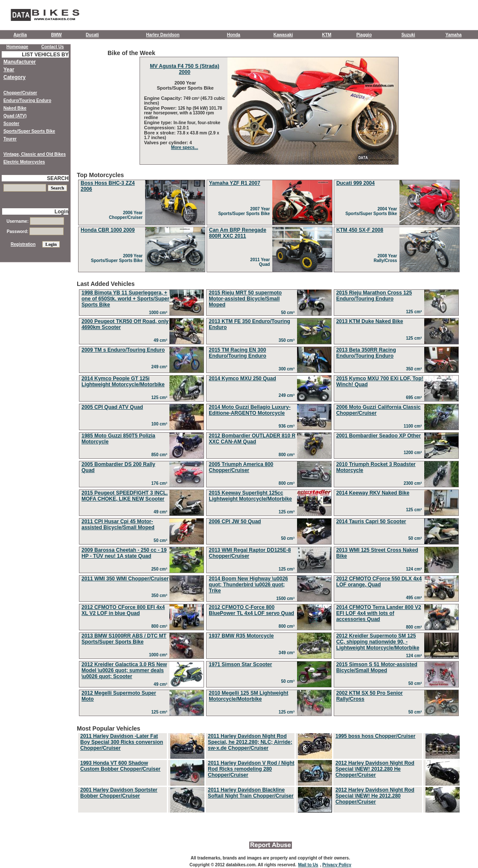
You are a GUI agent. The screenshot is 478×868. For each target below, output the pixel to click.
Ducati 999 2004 (356, 183)
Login (62, 212)
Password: (35, 232)
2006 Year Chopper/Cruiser (127, 215)
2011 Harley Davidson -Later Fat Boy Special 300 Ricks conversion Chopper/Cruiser (122, 742)
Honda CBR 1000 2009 (108, 230)
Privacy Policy (337, 865)
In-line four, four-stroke (197, 123)
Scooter (11, 124)
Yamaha (454, 35)
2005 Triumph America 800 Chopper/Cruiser (241, 467)
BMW (57, 35)
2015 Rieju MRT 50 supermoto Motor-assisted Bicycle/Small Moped (245, 299)
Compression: (161, 128)
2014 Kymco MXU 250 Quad (242, 379)
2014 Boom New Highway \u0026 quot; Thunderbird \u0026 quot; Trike (248, 585)
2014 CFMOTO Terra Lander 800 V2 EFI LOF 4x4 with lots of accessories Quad (379, 613)
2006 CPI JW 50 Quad (235, 521)
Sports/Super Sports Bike (29, 131)
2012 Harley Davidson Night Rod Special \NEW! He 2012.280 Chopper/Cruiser (375, 796)
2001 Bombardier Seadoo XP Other (379, 436)
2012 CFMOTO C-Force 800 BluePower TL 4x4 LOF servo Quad (251, 610)
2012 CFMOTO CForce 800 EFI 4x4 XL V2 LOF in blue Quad (123, 610)
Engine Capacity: (164, 98)
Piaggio (364, 35)
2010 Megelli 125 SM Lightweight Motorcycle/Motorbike (248, 696)
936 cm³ (288, 426)
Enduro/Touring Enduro (27, 100)
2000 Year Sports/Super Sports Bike (184, 85)
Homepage (17, 47)
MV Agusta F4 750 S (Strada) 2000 (184, 69)
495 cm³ (415, 598)
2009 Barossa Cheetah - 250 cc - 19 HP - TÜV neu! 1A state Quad (124, 553)
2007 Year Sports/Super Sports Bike (245, 211)
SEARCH (58, 178)
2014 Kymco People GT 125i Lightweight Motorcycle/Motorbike (123, 382)
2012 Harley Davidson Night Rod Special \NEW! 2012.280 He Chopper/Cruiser (375, 769)
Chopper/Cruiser (20, 93)
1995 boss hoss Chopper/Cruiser (375, 736)
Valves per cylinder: (167, 143)
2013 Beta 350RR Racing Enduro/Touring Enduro (366, 353)
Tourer (10, 139)
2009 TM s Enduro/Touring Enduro (123, 350)
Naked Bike (15, 108)
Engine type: (159, 122)
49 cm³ (162, 340)
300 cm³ (288, 369)
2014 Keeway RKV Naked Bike (373, 493)
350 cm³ (288, 340)
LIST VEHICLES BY (45, 55)
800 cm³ (288, 455)
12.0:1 (183, 128)
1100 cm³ (414, 426)
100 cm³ (161, 424)
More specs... (185, 147)
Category (15, 77)
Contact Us (53, 47)
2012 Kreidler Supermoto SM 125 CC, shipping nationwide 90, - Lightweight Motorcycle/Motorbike (378, 642)
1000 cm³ (159, 313)
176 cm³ (161, 483)
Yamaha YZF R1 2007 (235, 183)
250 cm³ (161, 569)
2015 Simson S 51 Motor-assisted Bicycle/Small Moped (377, 667)
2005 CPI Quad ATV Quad (112, 407)
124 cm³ (415, 569)
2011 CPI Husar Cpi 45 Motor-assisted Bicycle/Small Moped (118, 524)
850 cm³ (161, 455)
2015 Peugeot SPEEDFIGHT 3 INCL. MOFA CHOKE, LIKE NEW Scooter (125, 496)
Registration (23, 244)
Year (9, 70)
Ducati (92, 35)
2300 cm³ (414, 483)
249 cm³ (161, 367)
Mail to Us (308, 865)
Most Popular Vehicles (269, 769)
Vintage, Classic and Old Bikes (35, 154)
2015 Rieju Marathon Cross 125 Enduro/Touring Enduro (374, 296)
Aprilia (20, 35)
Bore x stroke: (161, 133)
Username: (35, 221)
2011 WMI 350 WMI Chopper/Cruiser (125, 579)
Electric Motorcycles (24, 162)
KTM (327, 35)
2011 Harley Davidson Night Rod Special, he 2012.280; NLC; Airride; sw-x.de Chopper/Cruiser (250, 742)
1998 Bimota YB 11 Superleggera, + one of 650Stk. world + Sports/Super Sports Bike (125, 299)
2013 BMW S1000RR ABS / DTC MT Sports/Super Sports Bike (124, 639)
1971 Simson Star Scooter (240, 664)
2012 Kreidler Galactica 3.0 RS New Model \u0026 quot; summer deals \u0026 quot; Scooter (124, 670)
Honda (234, 35)
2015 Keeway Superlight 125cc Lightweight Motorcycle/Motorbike (250, 496)
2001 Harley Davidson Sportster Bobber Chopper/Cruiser (119, 793)
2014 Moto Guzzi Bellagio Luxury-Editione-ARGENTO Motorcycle (249, 410)
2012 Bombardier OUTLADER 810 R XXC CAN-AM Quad (252, 439)
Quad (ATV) (15, 116)
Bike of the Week (269, 107)
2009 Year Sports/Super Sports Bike (118, 258)
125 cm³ (415, 312)
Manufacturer (20, 62)
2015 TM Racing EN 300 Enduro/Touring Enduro (237, 353)
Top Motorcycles (269, 223)
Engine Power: (161, 108)
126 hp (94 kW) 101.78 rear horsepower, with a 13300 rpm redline (183, 113)
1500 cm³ (286, 599)
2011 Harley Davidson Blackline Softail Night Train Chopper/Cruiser (251, 793)
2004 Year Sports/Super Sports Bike (372, 211)
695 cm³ (415, 398)
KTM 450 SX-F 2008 (360, 230)
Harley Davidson (163, 35)
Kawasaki (283, 35)
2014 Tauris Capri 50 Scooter (371, 521)
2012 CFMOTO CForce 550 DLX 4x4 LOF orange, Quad (379, 582)
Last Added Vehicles (269, 499)
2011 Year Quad (261, 262)
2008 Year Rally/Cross (386, 258)
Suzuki (408, 35)
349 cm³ (288, 653)
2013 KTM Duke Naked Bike (370, 321)
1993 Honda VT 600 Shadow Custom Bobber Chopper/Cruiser (120, 766)
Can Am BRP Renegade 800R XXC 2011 (238, 233)
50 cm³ (289, 313)
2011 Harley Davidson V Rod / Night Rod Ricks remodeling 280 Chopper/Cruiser (251, 769)
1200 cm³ (414, 453)
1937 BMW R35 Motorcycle (241, 636)
